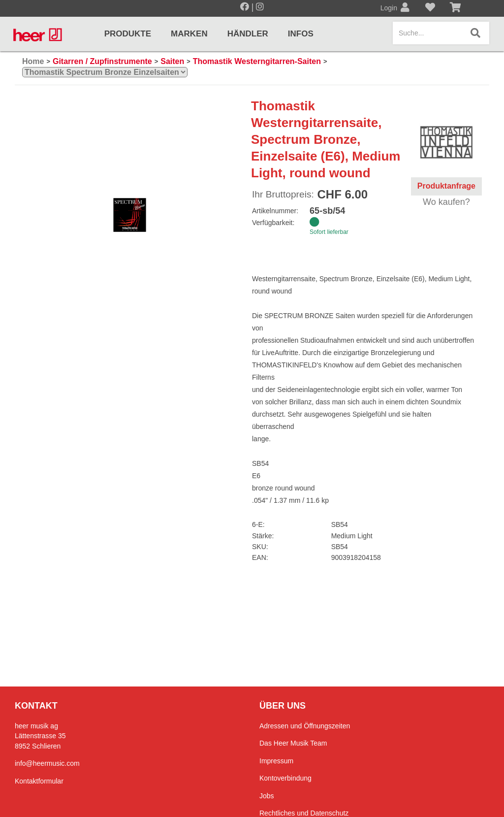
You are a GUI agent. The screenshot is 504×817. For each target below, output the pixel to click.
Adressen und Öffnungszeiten (305, 726)
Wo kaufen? (446, 202)
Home (33, 61)
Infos (301, 34)
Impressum (276, 761)
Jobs (267, 796)
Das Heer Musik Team (293, 743)
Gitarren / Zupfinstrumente (102, 61)
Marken (189, 34)
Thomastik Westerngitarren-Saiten (257, 61)
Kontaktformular (39, 781)
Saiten (172, 61)
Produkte (128, 34)
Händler (248, 34)
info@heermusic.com (47, 763)
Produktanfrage (446, 186)
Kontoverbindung (285, 778)
